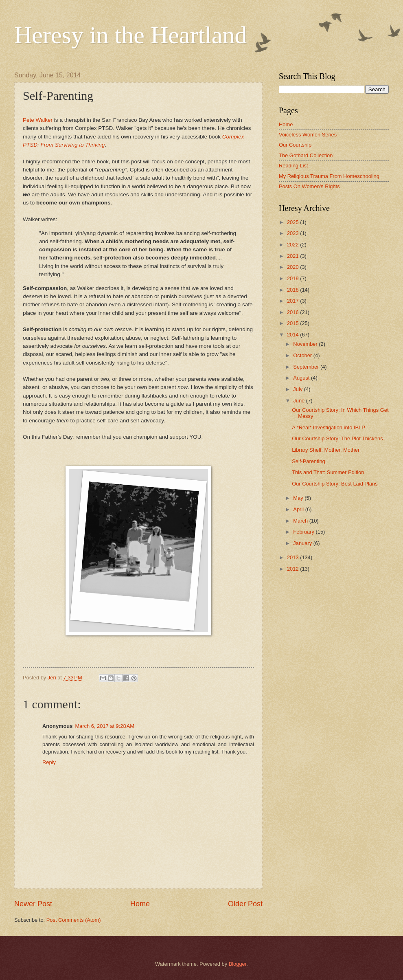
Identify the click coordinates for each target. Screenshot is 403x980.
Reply (49, 762)
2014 (293, 335)
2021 (293, 256)
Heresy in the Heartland (130, 35)
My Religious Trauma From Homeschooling (329, 176)
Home (140, 904)
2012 (293, 569)
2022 (293, 245)
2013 (293, 557)
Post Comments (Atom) (74, 920)
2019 (293, 278)
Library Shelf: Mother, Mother (326, 450)
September (307, 367)
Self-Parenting (309, 461)
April (299, 509)
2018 (293, 290)
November (306, 344)
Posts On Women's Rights (309, 186)
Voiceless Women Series (308, 135)
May (299, 498)
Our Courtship (295, 145)
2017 (293, 301)
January (303, 543)
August (302, 378)
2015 (293, 323)
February (304, 532)
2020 (293, 267)
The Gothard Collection (306, 155)
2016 (293, 312)
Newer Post (33, 904)
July (298, 389)
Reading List (293, 166)
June (300, 401)
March (301, 521)
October (303, 355)
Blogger (238, 964)
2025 (293, 222)
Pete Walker (38, 120)
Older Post (245, 904)
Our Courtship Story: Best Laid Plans (335, 484)
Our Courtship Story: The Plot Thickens (337, 438)
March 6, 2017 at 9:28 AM (105, 726)
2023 (293, 233)
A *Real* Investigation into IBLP (329, 427)
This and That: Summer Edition (328, 472)
